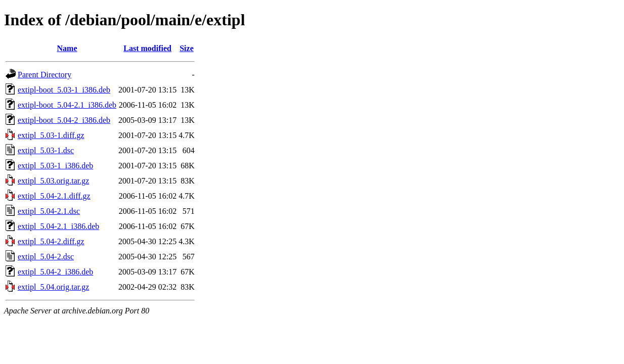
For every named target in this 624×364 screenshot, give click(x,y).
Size (187, 48)
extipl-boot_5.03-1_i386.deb (64, 90)
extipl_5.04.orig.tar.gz (53, 287)
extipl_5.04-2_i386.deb (55, 272)
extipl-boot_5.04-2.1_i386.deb (67, 105)
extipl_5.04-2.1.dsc (49, 211)
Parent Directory (44, 75)
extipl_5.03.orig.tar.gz (53, 181)
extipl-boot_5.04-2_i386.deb (64, 120)
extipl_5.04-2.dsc (46, 257)
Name (67, 48)
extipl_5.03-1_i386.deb (55, 166)
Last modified (147, 48)
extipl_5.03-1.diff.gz (51, 135)
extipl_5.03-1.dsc (46, 150)
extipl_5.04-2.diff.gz (51, 241)
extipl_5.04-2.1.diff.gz (54, 196)
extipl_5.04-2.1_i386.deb (58, 226)
